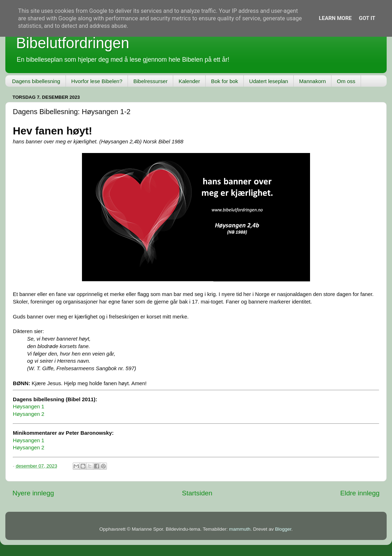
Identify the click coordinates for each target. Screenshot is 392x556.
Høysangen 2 (29, 414)
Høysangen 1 (29, 407)
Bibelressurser (150, 81)
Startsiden (197, 493)
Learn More (335, 18)
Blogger (283, 529)
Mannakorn (312, 81)
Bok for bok (225, 81)
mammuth (240, 529)
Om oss (346, 81)
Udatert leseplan (269, 81)
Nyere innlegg (33, 493)
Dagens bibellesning (36, 81)
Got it (367, 18)
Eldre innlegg (360, 493)
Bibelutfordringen (73, 43)
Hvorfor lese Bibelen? (97, 81)
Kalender (189, 81)
